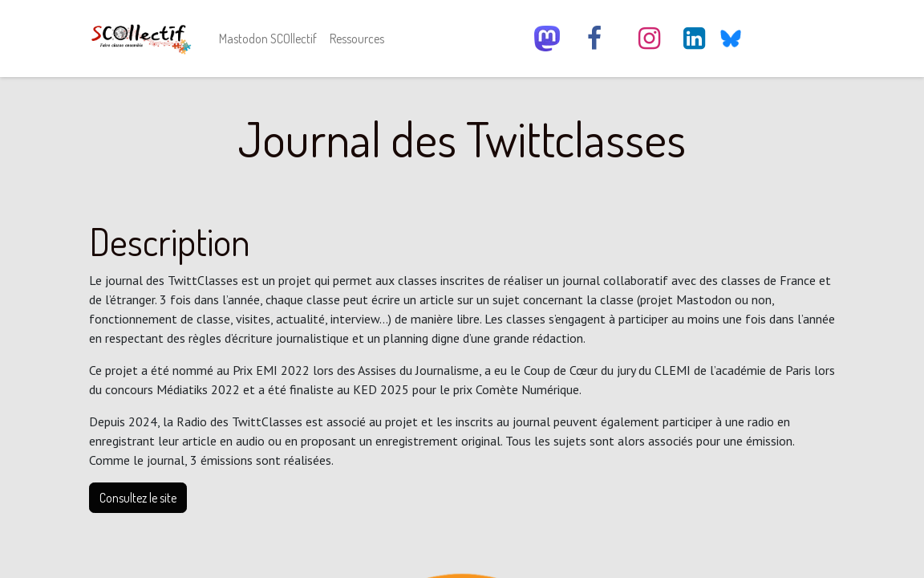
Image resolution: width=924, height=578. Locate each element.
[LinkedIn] (694, 39)
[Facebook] (594, 39)
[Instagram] (649, 39)
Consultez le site (138, 498)
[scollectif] (547, 39)
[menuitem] (268, 39)
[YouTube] (772, 39)
